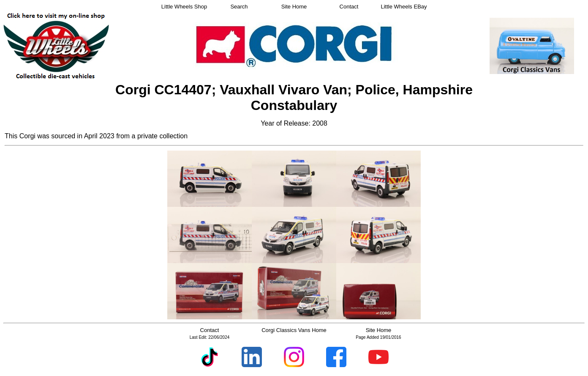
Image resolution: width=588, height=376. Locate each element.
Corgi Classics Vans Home (294, 330)
